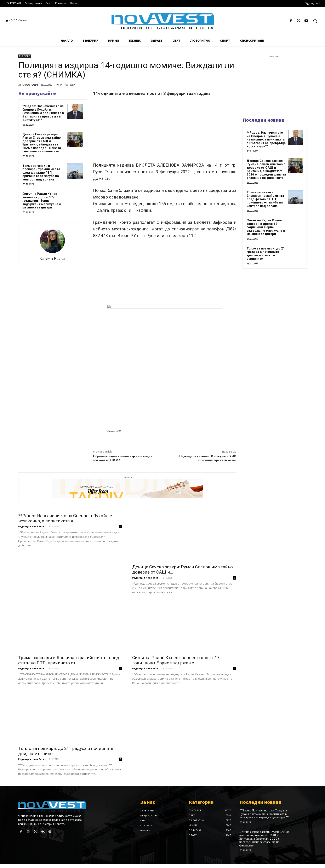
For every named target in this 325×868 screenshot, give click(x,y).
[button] (315, 21)
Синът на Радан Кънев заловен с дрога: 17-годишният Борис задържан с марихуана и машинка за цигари (42, 200)
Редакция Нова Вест (31, 578)
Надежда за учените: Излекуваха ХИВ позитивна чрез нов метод (208, 458)
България (25, 56)
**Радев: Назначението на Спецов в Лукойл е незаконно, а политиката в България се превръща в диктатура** (43, 113)
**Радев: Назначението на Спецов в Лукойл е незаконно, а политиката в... (65, 570)
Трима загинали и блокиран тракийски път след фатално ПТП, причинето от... (69, 665)
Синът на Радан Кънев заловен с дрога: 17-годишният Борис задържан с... (177, 665)
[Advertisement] (165, 131)
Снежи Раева (30, 85)
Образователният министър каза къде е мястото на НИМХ (123, 458)
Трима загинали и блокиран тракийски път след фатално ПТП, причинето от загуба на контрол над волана (41, 173)
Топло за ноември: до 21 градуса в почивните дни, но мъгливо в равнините (266, 254)
